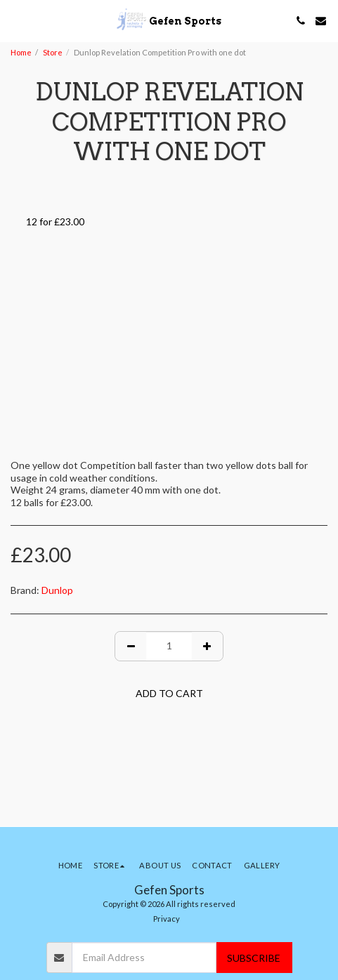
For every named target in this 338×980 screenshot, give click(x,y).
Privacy (167, 919)
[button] (15, 20)
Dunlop (57, 590)
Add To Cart (169, 693)
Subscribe (254, 958)
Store (53, 52)
